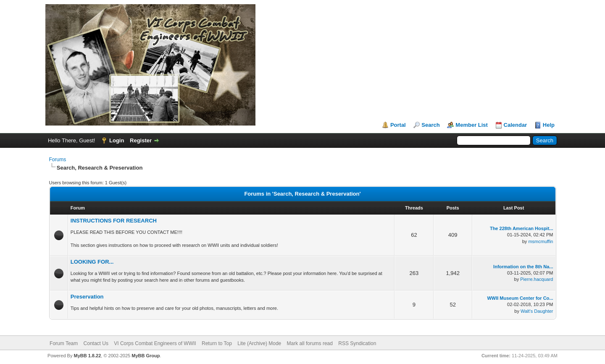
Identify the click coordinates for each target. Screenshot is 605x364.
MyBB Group (146, 356)
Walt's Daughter (537, 311)
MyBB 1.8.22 (87, 356)
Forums (58, 160)
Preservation (87, 297)
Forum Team (64, 343)
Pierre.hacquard (537, 279)
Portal (398, 125)
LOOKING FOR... (92, 262)
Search (430, 125)
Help (549, 125)
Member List (472, 125)
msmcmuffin (541, 241)
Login (117, 140)
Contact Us (96, 343)
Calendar (516, 125)
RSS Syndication (357, 343)
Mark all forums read (310, 343)
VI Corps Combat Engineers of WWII (155, 343)
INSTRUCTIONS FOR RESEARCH (114, 221)
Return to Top (217, 343)
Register (141, 140)
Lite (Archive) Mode (259, 343)
